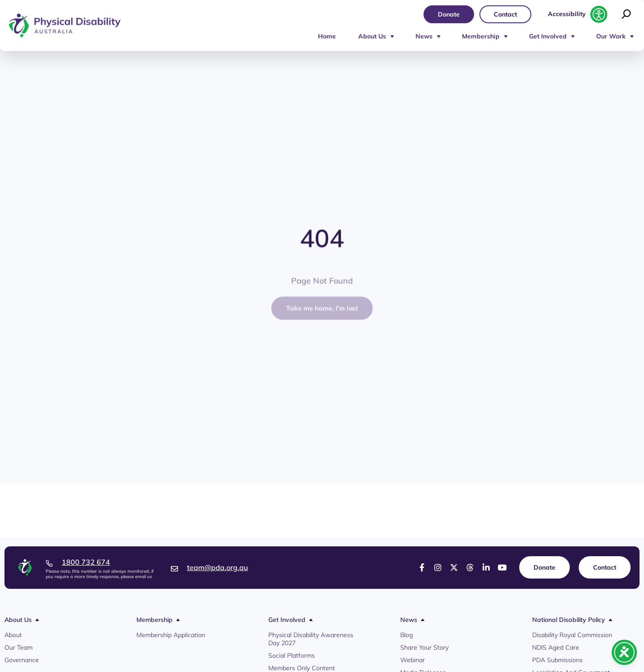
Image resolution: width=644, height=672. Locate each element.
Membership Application (171, 635)
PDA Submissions (557, 660)
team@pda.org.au (217, 567)
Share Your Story (424, 647)
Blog (407, 635)
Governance (22, 660)
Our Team (19, 647)
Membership (481, 36)
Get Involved (548, 36)
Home (327, 36)
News (424, 36)
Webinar (413, 660)
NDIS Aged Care (556, 647)
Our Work (611, 36)
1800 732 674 (86, 562)
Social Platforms (292, 655)
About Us (372, 36)
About (13, 635)
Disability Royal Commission (572, 635)
